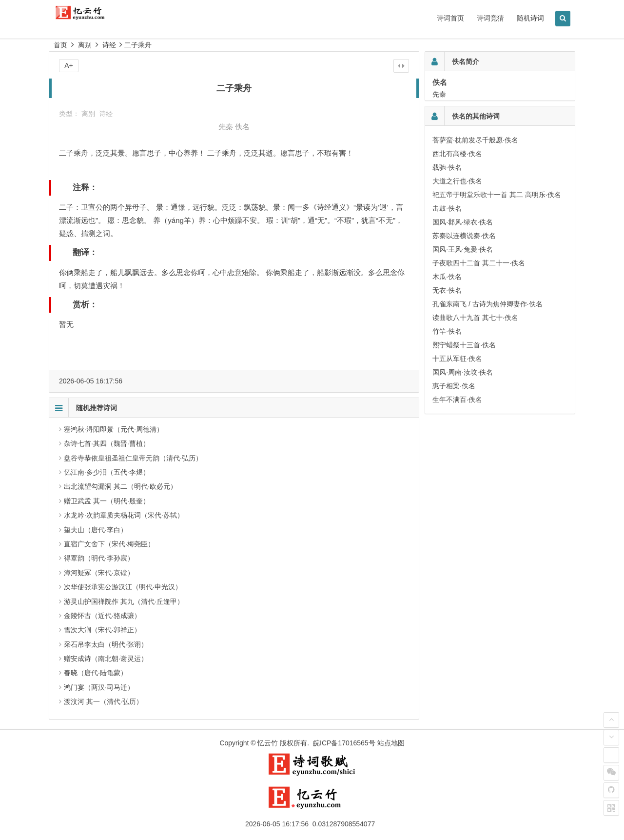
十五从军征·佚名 (457, 359)
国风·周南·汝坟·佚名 (463, 372)
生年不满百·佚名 (457, 400)
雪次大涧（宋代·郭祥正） (102, 630)
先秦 (226, 127)
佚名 (242, 127)
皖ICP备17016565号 (344, 743)
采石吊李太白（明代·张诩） (106, 644)
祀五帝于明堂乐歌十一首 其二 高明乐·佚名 (497, 195)
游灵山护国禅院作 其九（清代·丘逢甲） (124, 601)
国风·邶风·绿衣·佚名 (463, 222)
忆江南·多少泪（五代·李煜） (107, 472)
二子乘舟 (138, 45)
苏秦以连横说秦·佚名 (464, 236)
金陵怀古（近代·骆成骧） (102, 616)
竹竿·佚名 (447, 331)
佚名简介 (466, 61)
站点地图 (391, 743)
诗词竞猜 (490, 18)
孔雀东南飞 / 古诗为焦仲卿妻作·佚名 (487, 304)
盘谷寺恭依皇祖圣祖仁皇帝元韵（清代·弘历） (133, 458)
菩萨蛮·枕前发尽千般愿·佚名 (475, 140)
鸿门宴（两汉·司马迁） (99, 687)
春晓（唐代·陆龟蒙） (96, 673)
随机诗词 (530, 18)
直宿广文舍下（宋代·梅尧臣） (109, 544)
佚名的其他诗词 (476, 116)
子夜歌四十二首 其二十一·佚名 (479, 263)
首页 (60, 45)
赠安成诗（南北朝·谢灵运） (106, 659)
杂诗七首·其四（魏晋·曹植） (107, 443)
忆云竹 (268, 743)
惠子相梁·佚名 (454, 386)
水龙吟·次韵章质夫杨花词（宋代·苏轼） (124, 515)
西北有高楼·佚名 (457, 154)
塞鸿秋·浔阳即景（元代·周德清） (114, 429)
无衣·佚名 (447, 290)
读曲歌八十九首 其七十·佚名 (475, 318)
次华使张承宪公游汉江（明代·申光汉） (123, 587)
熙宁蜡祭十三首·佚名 (464, 345)
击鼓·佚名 (447, 208)
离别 (85, 45)
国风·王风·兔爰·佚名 (463, 249)
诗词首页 (450, 18)
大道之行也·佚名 (457, 181)
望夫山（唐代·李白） (96, 530)
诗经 (109, 45)
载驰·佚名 (447, 167)
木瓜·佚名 (447, 277)
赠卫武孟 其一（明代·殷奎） (107, 501)
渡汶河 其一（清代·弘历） (103, 701)
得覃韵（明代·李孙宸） (99, 558)
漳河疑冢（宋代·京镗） (99, 573)
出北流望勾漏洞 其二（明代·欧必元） (120, 486)
